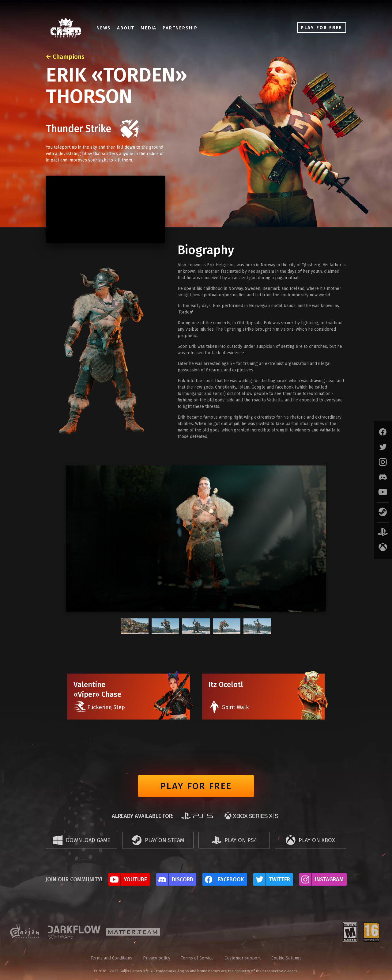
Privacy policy (157, 958)
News (104, 28)
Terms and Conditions (111, 958)
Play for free (196, 786)
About (126, 28)
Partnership (180, 28)
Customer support (243, 958)
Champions (69, 57)
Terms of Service (197, 958)
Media (149, 28)
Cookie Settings (286, 958)
